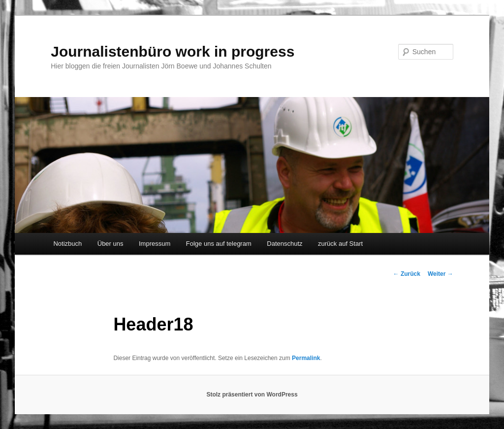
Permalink (306, 358)
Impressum (155, 244)
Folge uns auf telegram (219, 244)
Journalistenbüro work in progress (173, 51)
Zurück (407, 274)
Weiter (441, 274)
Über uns (110, 244)
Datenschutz (284, 244)
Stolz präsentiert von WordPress (252, 395)
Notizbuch (67, 244)
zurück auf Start (340, 244)
